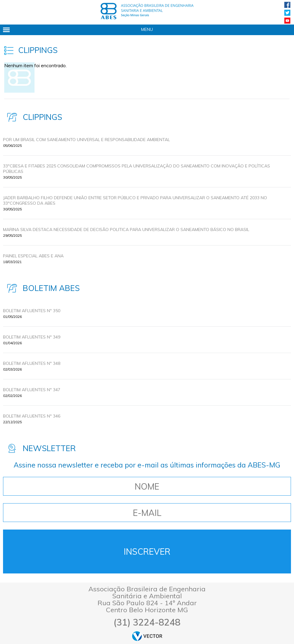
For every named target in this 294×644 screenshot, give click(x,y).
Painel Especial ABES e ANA (33, 256)
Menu (147, 29)
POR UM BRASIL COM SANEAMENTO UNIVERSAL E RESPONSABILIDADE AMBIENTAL (86, 140)
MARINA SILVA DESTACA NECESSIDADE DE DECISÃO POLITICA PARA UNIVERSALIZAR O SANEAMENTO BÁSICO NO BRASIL (126, 230)
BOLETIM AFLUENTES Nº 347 (32, 390)
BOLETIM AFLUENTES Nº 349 (32, 337)
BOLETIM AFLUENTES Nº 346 (32, 416)
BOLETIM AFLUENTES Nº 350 (32, 311)
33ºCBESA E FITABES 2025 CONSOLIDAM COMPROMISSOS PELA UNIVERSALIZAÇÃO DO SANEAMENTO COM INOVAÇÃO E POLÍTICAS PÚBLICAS (137, 169)
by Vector (147, 636)
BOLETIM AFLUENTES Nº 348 (32, 363)
